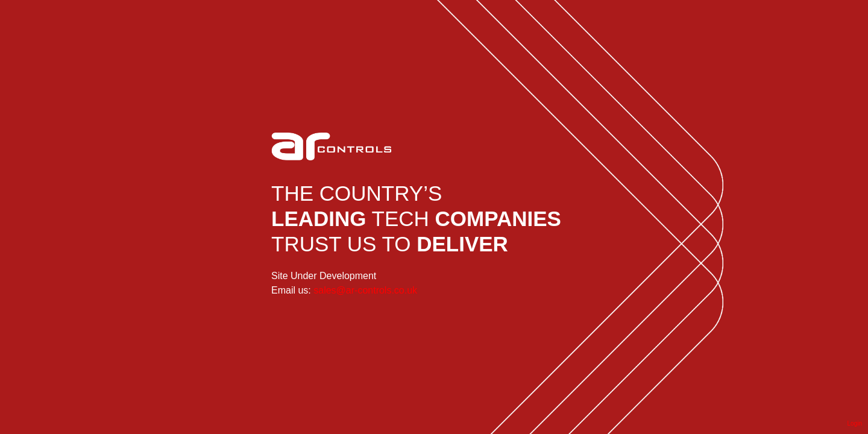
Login (855, 423)
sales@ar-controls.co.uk (365, 290)
